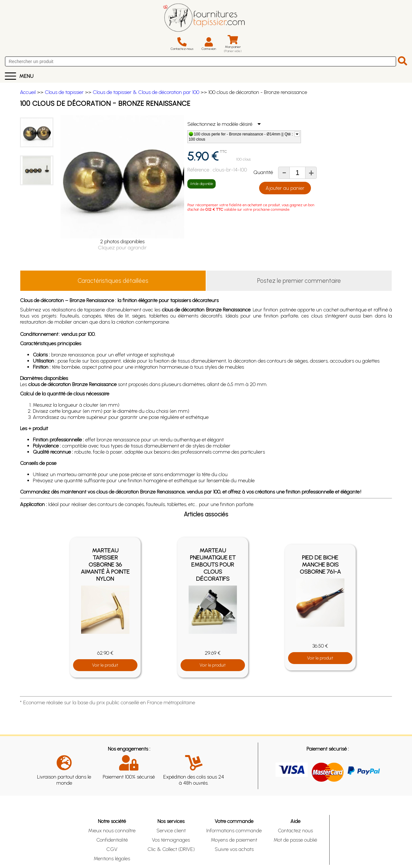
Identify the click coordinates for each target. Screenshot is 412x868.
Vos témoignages (171, 840)
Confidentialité (112, 840)
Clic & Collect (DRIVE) (171, 849)
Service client (171, 831)
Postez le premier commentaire (299, 281)
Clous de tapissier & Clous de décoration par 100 (146, 92)
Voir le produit (105, 665)
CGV (112, 849)
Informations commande (234, 831)
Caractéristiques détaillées (113, 281)
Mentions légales (112, 859)
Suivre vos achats (234, 849)
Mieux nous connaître (112, 831)
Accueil (28, 92)
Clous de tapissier (64, 92)
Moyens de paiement (234, 840)
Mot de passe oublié (295, 840)
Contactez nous (295, 831)
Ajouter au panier (285, 188)
